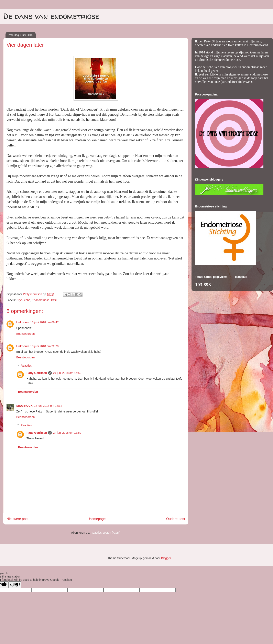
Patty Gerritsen (37, 373)
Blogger (166, 558)
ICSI (54, 300)
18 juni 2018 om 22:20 (45, 346)
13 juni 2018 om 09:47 (45, 322)
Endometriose (41, 300)
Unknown (23, 322)
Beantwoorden (25, 334)
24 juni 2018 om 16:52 (67, 373)
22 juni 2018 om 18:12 (48, 406)
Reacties (26, 366)
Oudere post (176, 519)
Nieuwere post (17, 519)
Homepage (97, 519)
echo (27, 300)
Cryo (20, 300)
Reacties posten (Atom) (106, 533)
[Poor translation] (15, 585)
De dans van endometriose (51, 16)
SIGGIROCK (24, 406)
